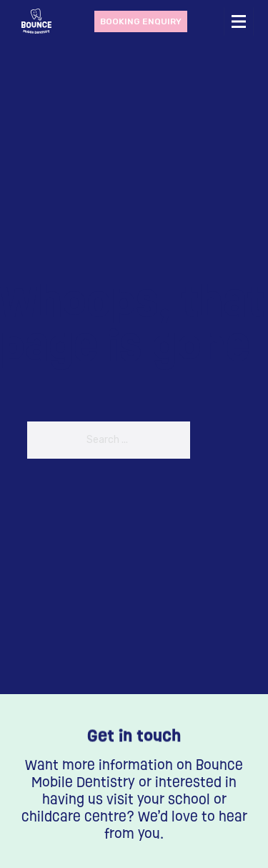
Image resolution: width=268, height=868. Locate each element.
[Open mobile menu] (239, 21)
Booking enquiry (141, 21)
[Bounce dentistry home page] (36, 21)
